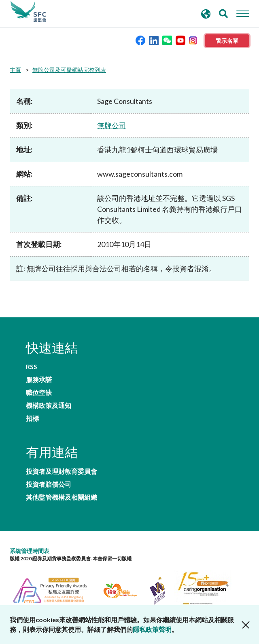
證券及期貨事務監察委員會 (28, 12)
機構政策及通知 (49, 405)
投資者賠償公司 (49, 484)
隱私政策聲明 (152, 629)
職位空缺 (39, 393)
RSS (32, 367)
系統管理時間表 (30, 551)
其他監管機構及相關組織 (62, 497)
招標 (32, 418)
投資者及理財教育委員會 (62, 471)
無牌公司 (112, 125)
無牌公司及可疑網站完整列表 (69, 70)
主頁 (15, 70)
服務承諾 (39, 380)
